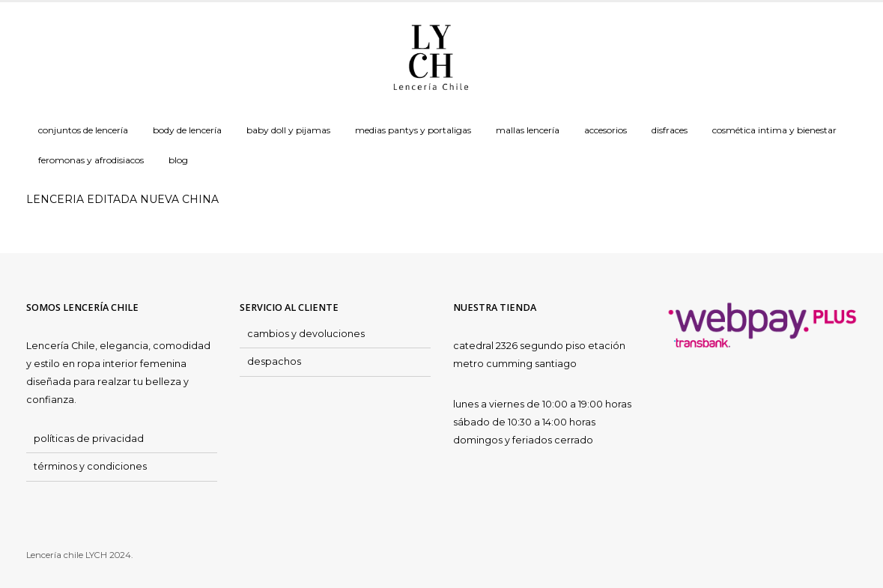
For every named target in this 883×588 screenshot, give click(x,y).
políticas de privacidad (89, 439)
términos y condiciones (90, 466)
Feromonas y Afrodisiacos (91, 160)
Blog (178, 160)
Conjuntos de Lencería (83, 130)
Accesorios (606, 130)
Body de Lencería (187, 130)
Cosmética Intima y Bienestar (774, 130)
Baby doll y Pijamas (288, 130)
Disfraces (670, 130)
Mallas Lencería (528, 130)
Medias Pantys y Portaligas (413, 130)
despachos (274, 361)
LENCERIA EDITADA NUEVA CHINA (122, 199)
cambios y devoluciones (306, 334)
